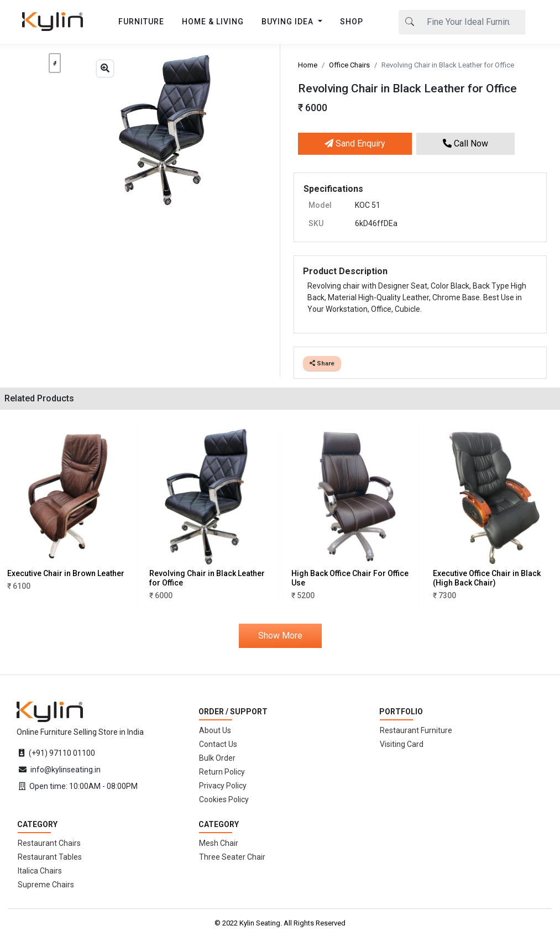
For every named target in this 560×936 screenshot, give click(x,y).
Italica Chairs (40, 871)
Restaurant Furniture (416, 730)
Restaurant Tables (50, 857)
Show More (280, 636)
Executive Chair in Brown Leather (66, 573)
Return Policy (222, 772)
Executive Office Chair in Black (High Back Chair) (487, 578)
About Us (215, 730)
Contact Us (218, 744)
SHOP (352, 22)
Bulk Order (217, 758)
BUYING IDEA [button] (289, 22)
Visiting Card (402, 744)
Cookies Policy (224, 799)
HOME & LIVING (213, 22)
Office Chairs (349, 65)
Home (308, 65)
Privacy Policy (223, 786)
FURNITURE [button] (141, 22)
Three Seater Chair (232, 857)
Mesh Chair (219, 843)
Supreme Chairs (46, 885)
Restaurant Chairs (49, 843)
